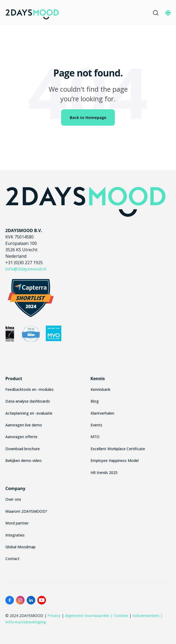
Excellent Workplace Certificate (118, 449)
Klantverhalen (102, 413)
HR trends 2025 (104, 473)
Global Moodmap (20, 547)
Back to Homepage (88, 117)
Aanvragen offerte (21, 437)
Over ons (13, 499)
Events (96, 425)
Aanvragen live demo (24, 425)
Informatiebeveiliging (26, 622)
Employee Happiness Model (115, 460)
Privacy (54, 616)
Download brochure (23, 449)
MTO (95, 437)
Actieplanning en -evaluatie (29, 413)
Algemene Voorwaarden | (89, 616)
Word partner (17, 523)
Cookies (121, 616)
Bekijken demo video (24, 460)
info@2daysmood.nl (26, 269)
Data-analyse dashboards (28, 401)
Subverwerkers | (148, 616)
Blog (95, 401)
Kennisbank (100, 389)
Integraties (15, 535)
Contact (12, 559)
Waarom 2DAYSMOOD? (26, 511)
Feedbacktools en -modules (30, 389)
